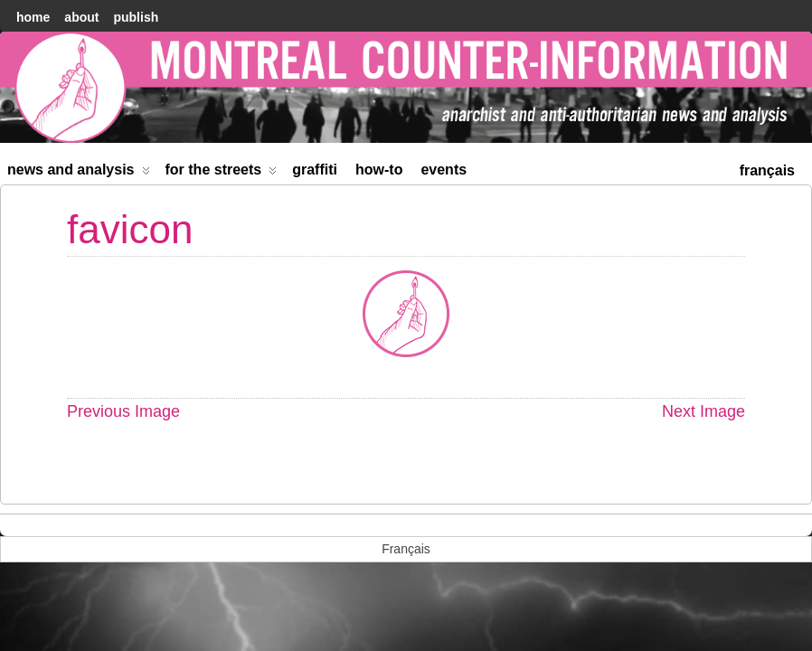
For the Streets (222, 173)
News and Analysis (79, 173)
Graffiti (315, 170)
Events (444, 170)
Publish (136, 17)
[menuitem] (767, 169)
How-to (379, 170)
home (33, 17)
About (81, 17)
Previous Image (123, 411)
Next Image (703, 411)
